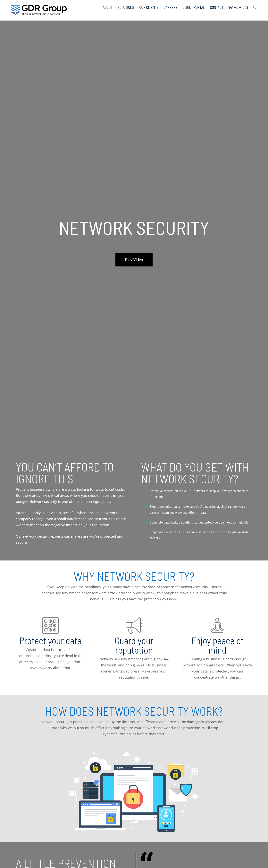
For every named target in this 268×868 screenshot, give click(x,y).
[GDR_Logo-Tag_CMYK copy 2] (39, 10)
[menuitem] (108, 6)
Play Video (134, 259)
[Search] (254, 6)
